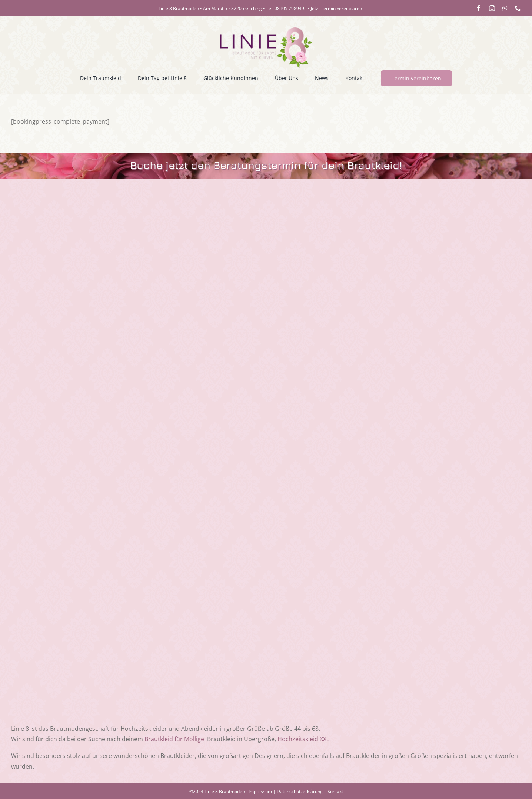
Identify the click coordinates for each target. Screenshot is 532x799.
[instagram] (492, 8)
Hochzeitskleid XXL (303, 739)
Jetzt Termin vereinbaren (336, 8)
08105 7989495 (291, 8)
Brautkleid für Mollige (174, 739)
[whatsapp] (505, 8)
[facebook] (479, 8)
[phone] (518, 8)
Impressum (260, 791)
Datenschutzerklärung (300, 791)
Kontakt (335, 791)
